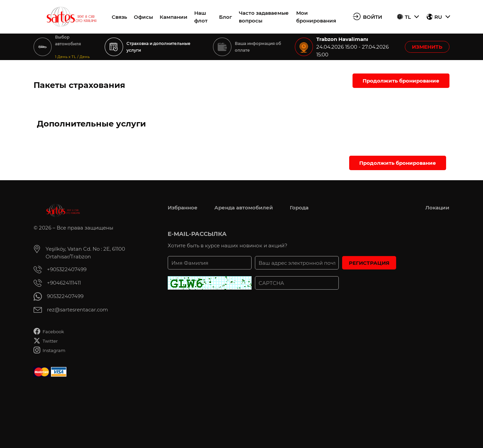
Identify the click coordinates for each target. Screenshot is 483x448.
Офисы (143, 17)
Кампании (174, 17)
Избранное (183, 208)
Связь (119, 17)
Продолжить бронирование (401, 81)
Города (299, 208)
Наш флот (201, 17)
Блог (226, 17)
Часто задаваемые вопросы (264, 17)
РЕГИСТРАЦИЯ (369, 263)
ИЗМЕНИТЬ (427, 47)
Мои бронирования (316, 17)
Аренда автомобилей (244, 208)
